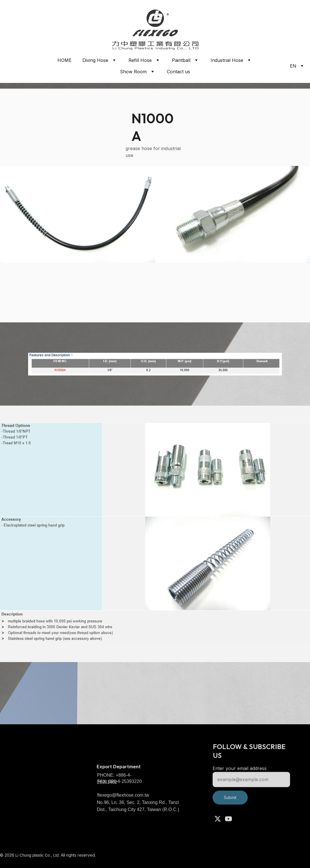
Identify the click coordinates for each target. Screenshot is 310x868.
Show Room (133, 72)
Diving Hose (95, 60)
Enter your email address (240, 773)
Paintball (181, 60)
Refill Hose (140, 60)
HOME (65, 60)
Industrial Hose (227, 60)
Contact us (178, 72)
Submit (230, 802)
